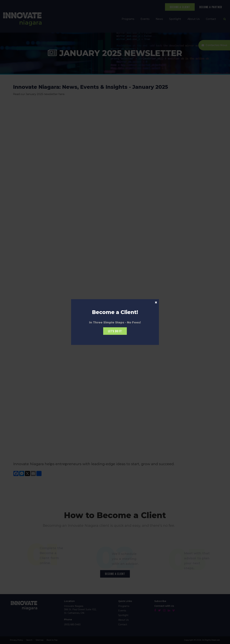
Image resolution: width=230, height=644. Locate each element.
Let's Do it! (115, 331)
